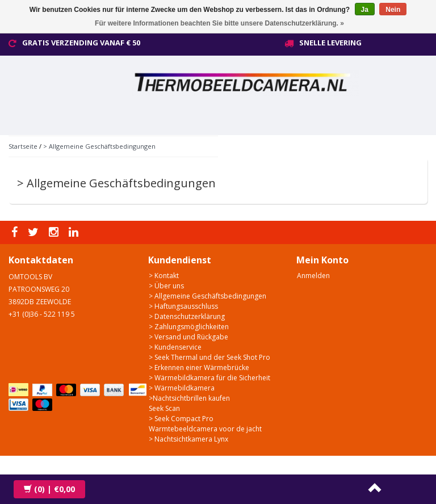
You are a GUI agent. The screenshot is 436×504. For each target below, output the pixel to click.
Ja (365, 10)
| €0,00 (49, 489)
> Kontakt (164, 276)
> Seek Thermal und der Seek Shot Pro (209, 357)
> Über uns (166, 286)
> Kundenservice (175, 347)
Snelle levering (330, 43)
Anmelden (313, 276)
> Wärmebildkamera (182, 388)
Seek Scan (164, 408)
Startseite (23, 146)
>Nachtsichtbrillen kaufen (189, 398)
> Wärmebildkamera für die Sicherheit (209, 378)
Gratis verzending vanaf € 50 (81, 43)
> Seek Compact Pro (181, 419)
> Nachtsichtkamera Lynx (188, 439)
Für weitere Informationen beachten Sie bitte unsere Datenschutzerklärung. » (219, 23)
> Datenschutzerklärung (187, 316)
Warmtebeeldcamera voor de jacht (205, 429)
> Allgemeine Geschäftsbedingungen (99, 146)
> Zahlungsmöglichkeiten (189, 327)
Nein (393, 10)
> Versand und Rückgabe (188, 337)
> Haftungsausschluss (183, 306)
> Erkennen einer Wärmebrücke (199, 367)
